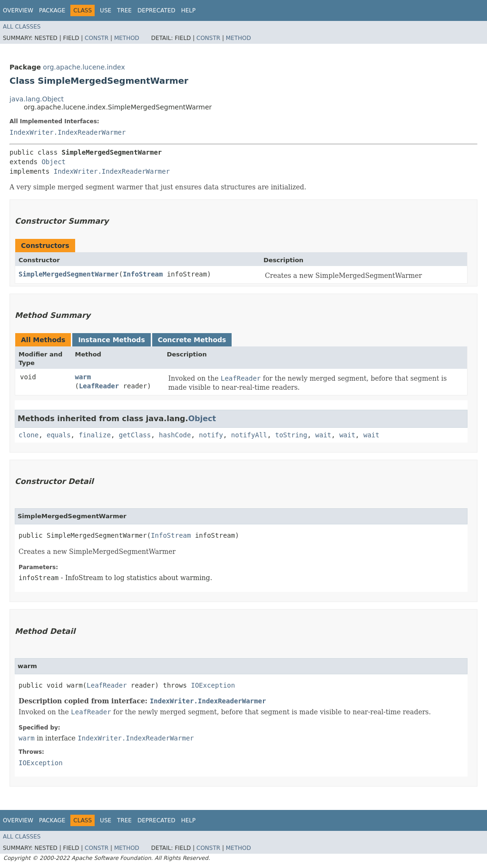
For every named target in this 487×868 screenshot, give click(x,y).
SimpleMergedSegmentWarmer (69, 274)
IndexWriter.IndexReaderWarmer (68, 132)
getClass (135, 435)
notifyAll (249, 435)
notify (211, 435)
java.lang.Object (37, 99)
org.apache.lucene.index (84, 67)
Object (54, 162)
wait (323, 435)
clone (29, 435)
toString (291, 435)
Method (127, 38)
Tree (124, 10)
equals (59, 435)
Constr (97, 38)
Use (106, 10)
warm (83, 377)
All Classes (22, 27)
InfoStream (143, 274)
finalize (94, 435)
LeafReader (99, 386)
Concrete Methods (192, 340)
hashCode (175, 435)
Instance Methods (111, 340)
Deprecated (156, 10)
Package (52, 10)
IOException (213, 685)
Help (189, 10)
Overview (18, 10)
